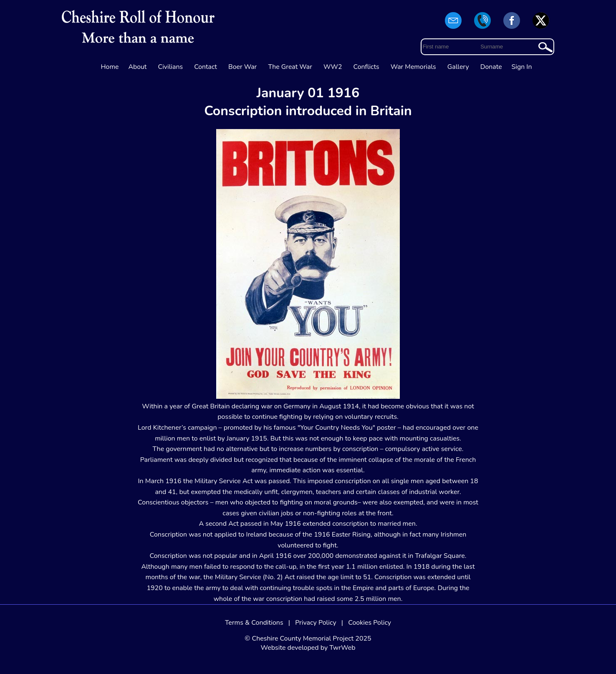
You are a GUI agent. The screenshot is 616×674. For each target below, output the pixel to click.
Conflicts (366, 67)
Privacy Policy (316, 623)
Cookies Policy (370, 623)
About (137, 67)
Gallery (458, 67)
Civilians (171, 67)
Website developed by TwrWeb (308, 648)
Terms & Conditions (254, 623)
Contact (206, 67)
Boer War (242, 67)
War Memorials (413, 67)
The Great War (290, 67)
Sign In (522, 67)
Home (110, 67)
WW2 (333, 67)
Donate (491, 67)
